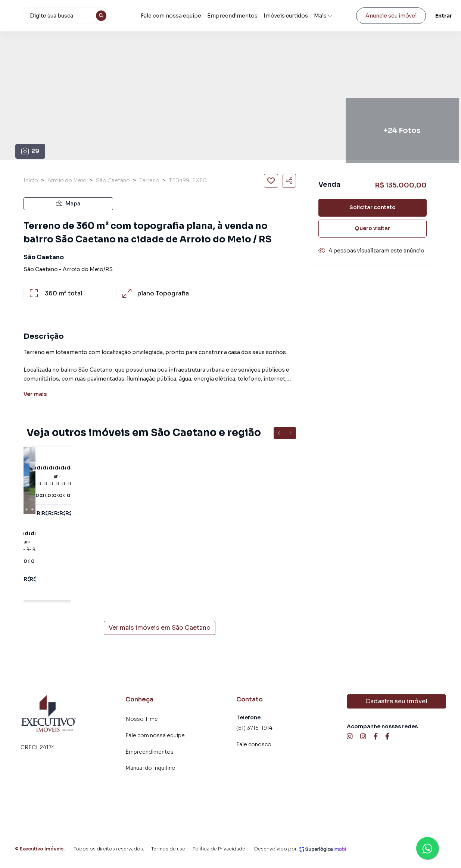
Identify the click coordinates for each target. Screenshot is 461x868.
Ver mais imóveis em (160, 628)
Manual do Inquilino (150, 768)
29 (30, 151)
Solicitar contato (373, 207)
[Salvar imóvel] (271, 181)
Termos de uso (168, 849)
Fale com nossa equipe (197, 15)
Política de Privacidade (219, 849)
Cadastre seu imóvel (396, 701)
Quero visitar (372, 228)
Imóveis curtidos (297, 15)
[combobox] (102, 16)
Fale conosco (254, 744)
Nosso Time (142, 719)
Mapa (68, 204)
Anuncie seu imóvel (385, 16)
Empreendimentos (255, 16)
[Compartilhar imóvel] (289, 181)
